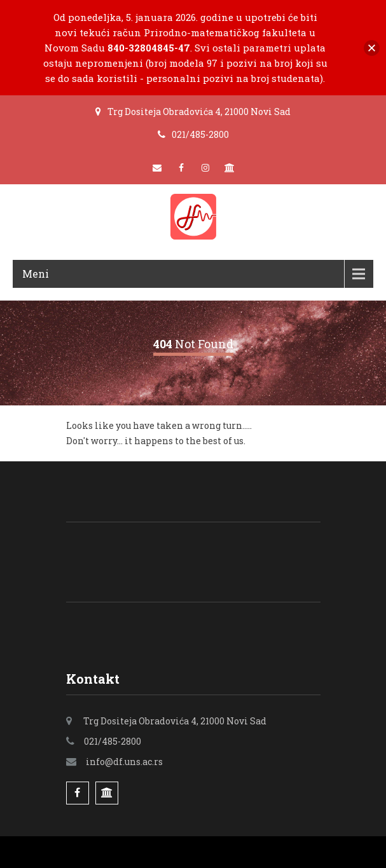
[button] (372, 48)
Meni (36, 274)
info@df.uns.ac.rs (124, 762)
